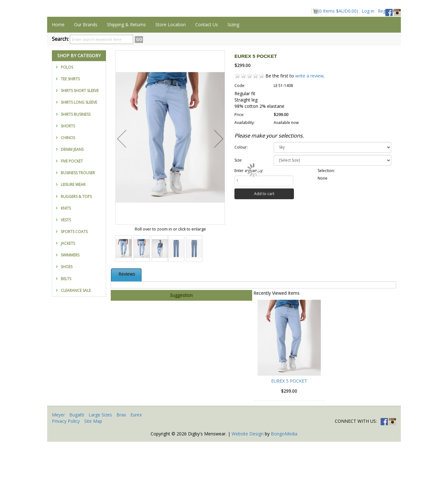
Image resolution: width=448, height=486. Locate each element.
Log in (368, 11)
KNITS (66, 252)
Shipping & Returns (126, 69)
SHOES (67, 311)
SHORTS (68, 170)
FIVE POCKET (72, 205)
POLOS (67, 111)
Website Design (248, 478)
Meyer (58, 459)
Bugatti (77, 459)
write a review (309, 120)
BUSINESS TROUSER (78, 217)
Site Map (93, 465)
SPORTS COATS (74, 276)
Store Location (171, 69)
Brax (121, 459)
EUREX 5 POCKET (289, 425)
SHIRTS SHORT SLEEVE (80, 135)
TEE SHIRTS (70, 123)
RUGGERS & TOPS (76, 241)
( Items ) (336, 11)
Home (58, 69)
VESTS (66, 264)
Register (386, 11)
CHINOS (68, 182)
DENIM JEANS (72, 194)
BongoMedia (284, 478)
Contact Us (207, 69)
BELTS (66, 323)
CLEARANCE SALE (76, 335)
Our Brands (86, 69)
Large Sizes (100, 459)
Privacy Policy (66, 465)
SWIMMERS (70, 299)
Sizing (233, 69)
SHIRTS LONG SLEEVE (79, 147)
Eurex (136, 459)
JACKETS (68, 288)
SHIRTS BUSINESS (76, 159)
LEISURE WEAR (73, 229)
